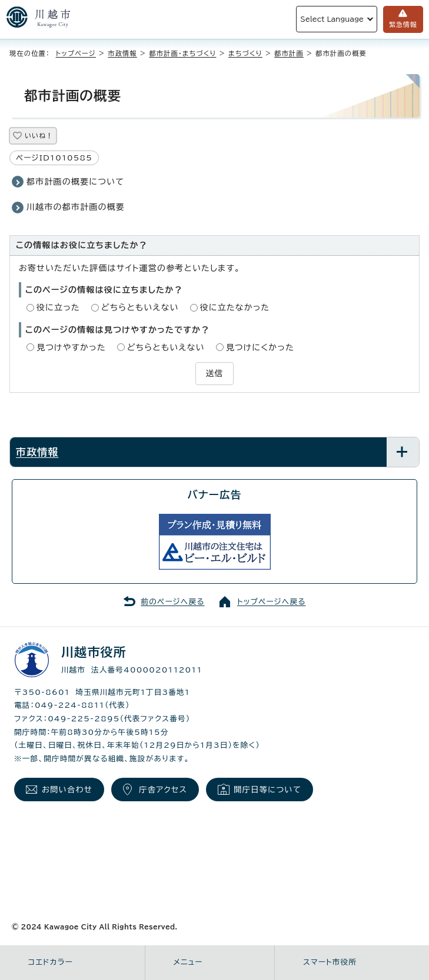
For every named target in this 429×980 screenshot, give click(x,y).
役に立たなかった (235, 307)
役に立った (58, 307)
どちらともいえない (140, 307)
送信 (214, 373)
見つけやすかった (71, 347)
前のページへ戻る (173, 602)
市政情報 (122, 53)
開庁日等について (267, 790)
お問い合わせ (67, 790)
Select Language (332, 19)
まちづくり (245, 53)
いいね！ (39, 136)
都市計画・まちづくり (182, 53)
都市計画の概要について (75, 182)
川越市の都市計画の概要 (76, 207)
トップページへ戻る (272, 602)
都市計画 (289, 53)
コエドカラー (51, 962)
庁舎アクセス (163, 790)
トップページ (76, 53)
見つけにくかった (260, 347)
